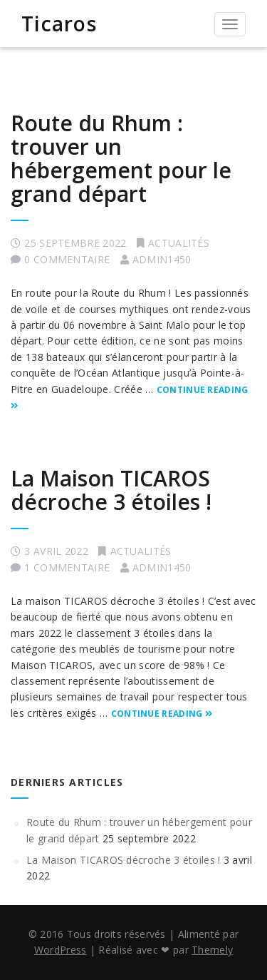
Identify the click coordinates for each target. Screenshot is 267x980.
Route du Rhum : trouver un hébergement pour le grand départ (121, 158)
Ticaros (59, 24)
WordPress (61, 950)
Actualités (179, 243)
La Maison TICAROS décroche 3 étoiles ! (111, 490)
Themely (212, 950)
